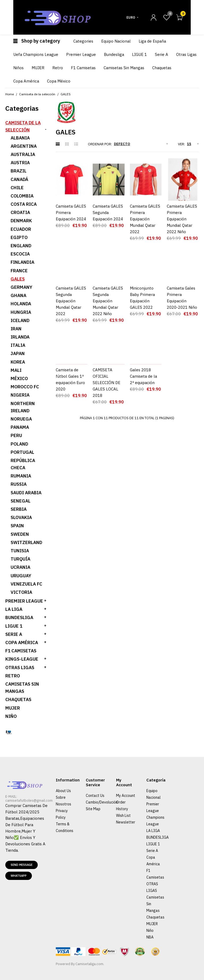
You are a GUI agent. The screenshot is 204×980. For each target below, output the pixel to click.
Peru (16, 435)
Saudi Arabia (26, 493)
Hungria (21, 312)
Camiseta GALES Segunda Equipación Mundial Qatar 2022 (71, 301)
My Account (126, 796)
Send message (22, 865)
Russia (19, 484)
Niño (11, 716)
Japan (18, 353)
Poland (19, 444)
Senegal (21, 501)
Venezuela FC (26, 584)
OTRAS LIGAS (20, 668)
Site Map (93, 809)
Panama (20, 427)
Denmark (21, 221)
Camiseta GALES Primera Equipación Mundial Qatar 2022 (145, 219)
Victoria (21, 592)
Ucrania (20, 567)
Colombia (22, 196)
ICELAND (20, 320)
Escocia (20, 254)
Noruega (21, 419)
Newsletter (126, 822)
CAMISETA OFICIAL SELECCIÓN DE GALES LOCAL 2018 (107, 383)
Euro (131, 17)
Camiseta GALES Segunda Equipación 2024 (108, 213)
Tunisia (20, 551)
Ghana (18, 295)
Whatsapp (19, 876)
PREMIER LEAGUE (24, 601)
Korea (18, 362)
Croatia (20, 212)
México (19, 378)
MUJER (13, 708)
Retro (13, 676)
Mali (16, 370)
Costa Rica (24, 204)
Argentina (24, 146)
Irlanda (20, 337)
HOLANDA (21, 304)
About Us (63, 791)
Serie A (152, 851)
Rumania (21, 476)
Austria (20, 163)
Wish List (123, 816)
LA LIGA (14, 609)
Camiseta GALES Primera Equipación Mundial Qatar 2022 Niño (182, 219)
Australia (23, 154)
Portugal (22, 452)
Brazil (19, 171)
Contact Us (95, 796)
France (19, 271)
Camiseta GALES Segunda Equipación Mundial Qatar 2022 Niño (108, 301)
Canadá (19, 179)
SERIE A (14, 634)
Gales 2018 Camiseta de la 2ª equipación (143, 376)
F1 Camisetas (21, 651)
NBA (150, 937)
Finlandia (22, 262)
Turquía (20, 559)
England (21, 246)
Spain (17, 526)
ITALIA (18, 345)
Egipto (19, 237)
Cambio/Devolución (102, 802)
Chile (17, 188)
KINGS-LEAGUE (22, 659)
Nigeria (20, 395)
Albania (20, 138)
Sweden (20, 534)
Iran (16, 329)
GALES (66, 94)
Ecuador (21, 229)
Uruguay (21, 576)
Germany (22, 287)
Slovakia (21, 517)
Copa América (22, 643)
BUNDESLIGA (19, 617)
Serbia (19, 509)
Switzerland (26, 542)
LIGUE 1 (14, 626)
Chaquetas (18, 699)
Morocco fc (25, 387)
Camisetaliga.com (89, 964)
